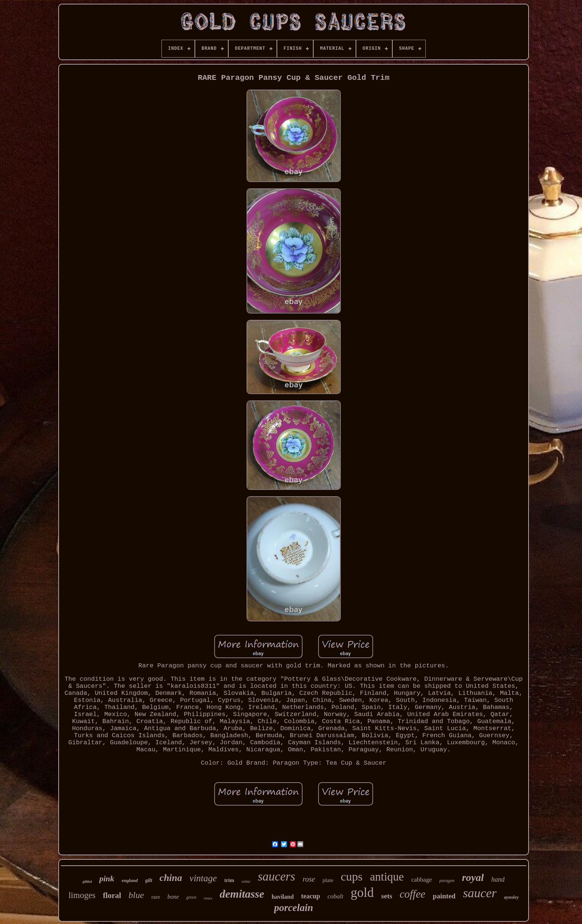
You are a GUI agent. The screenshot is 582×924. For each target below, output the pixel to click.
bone (173, 897)
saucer (480, 893)
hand (498, 879)
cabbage (422, 880)
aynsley (511, 897)
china (171, 878)
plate (328, 880)
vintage (203, 878)
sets (387, 896)
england (130, 880)
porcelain (293, 908)
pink (107, 879)
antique (387, 877)
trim (229, 880)
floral (112, 895)
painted (444, 896)
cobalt (335, 896)
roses (208, 898)
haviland (283, 897)
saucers (276, 876)
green (191, 897)
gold (362, 893)
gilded (87, 881)
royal (473, 877)
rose (309, 879)
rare (156, 897)
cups (352, 876)
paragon (447, 881)
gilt (149, 880)
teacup (310, 896)
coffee (413, 894)
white (246, 881)
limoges (82, 895)
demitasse (242, 894)
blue (136, 895)
